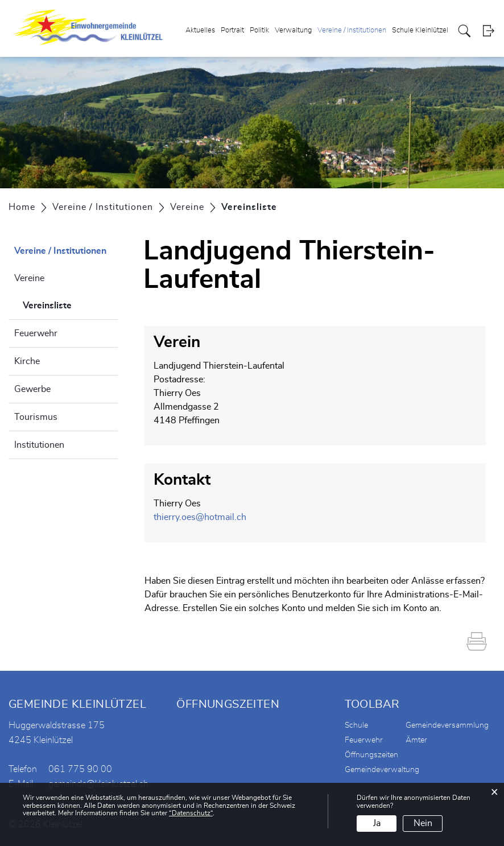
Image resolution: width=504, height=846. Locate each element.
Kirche (27, 361)
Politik (259, 30)
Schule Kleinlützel (420, 30)
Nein (423, 823)
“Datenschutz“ (191, 813)
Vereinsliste (70, 304)
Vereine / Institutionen (352, 30)
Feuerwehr (36, 333)
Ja (377, 823)
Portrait (232, 30)
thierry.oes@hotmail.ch (200, 517)
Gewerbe (32, 389)
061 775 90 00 (80, 769)
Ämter (416, 740)
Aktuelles (200, 30)
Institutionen (39, 445)
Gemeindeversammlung (447, 725)
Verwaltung (293, 30)
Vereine (29, 278)
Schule (356, 725)
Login (488, 31)
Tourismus (36, 417)
